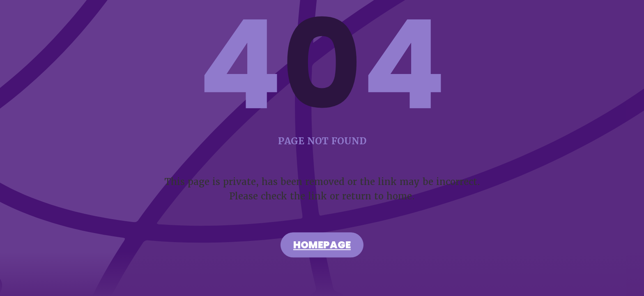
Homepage (322, 246)
